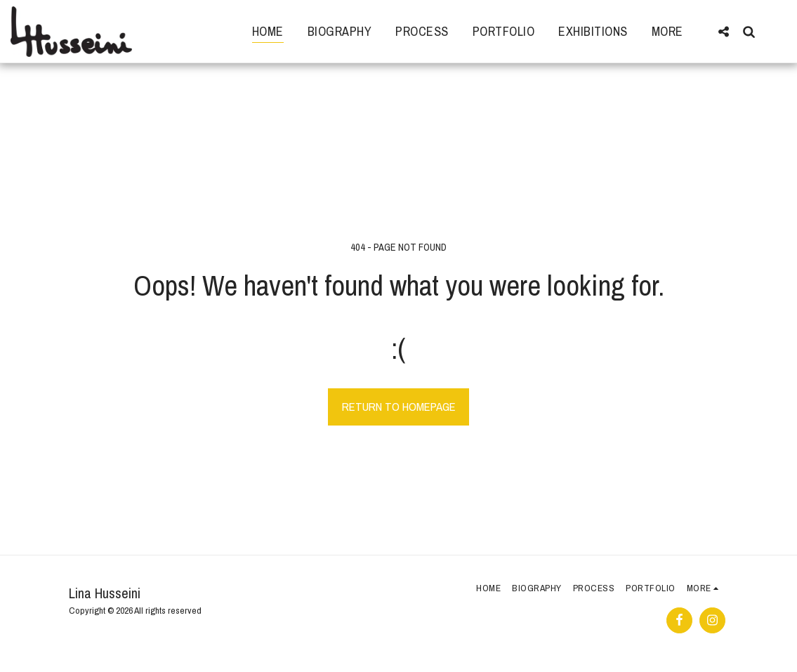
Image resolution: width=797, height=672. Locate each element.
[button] (723, 31)
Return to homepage (399, 407)
